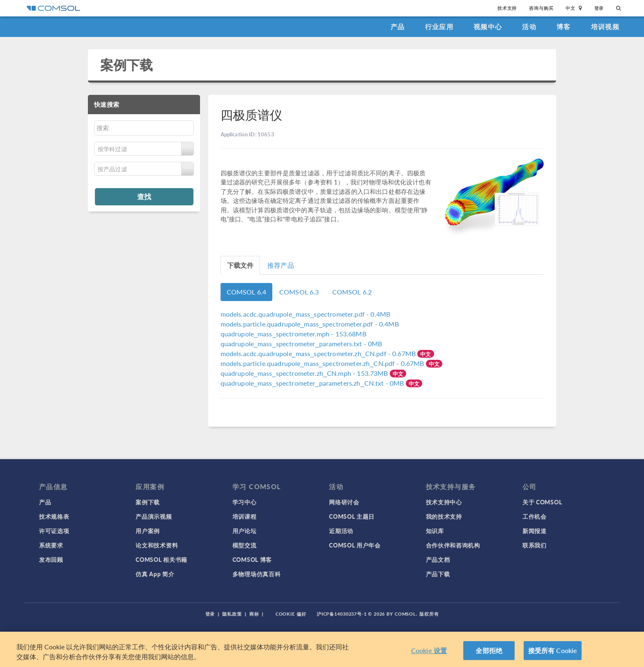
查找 (144, 196)
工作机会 (535, 516)
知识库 (435, 531)
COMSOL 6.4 (247, 292)
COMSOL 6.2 (352, 292)
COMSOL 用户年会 (355, 545)
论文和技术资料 (157, 545)
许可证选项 (54, 531)
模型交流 (245, 545)
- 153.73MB (305, 373)
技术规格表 (54, 516)
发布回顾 (51, 559)
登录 (599, 8)
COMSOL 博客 (252, 559)
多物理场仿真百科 (257, 574)
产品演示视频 (154, 516)
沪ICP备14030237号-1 (342, 614)
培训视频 (605, 26)
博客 (564, 26)
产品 (398, 26)
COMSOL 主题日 (352, 516)
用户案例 (148, 531)
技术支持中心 (444, 502)
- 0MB (301, 344)
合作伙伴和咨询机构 (453, 545)
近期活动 (341, 531)
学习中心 (245, 502)
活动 (529, 26)
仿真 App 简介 (155, 574)
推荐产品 (281, 265)
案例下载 (127, 65)
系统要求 (51, 545)
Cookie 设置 (429, 653)
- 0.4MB (306, 314)
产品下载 (438, 574)
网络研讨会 (344, 502)
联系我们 (535, 545)
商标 (254, 614)
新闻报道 (535, 531)
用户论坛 (245, 531)
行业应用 (439, 26)
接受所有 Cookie (553, 653)
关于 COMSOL (542, 502)
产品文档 (438, 559)
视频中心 (488, 26)
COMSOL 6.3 (299, 292)
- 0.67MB (319, 353)
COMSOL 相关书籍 (161, 559)
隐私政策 (232, 614)
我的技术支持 (444, 516)
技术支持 (507, 8)
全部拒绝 (489, 653)
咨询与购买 (541, 8)
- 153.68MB (293, 334)
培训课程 (245, 516)
